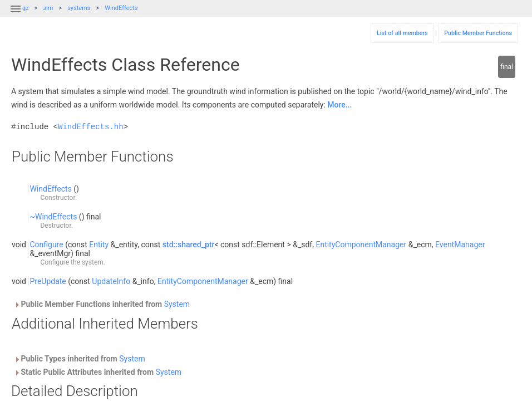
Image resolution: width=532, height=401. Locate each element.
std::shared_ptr (189, 244)
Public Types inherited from (80, 359)
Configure (46, 244)
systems (79, 8)
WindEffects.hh (91, 127)
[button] (16, 16)
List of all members (402, 33)
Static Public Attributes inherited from (98, 372)
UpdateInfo (111, 281)
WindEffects (121, 8)
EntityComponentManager (361, 244)
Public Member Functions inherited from (102, 304)
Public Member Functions (478, 33)
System (177, 304)
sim (48, 8)
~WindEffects (53, 217)
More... (339, 105)
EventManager (460, 244)
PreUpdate (48, 281)
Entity (99, 244)
